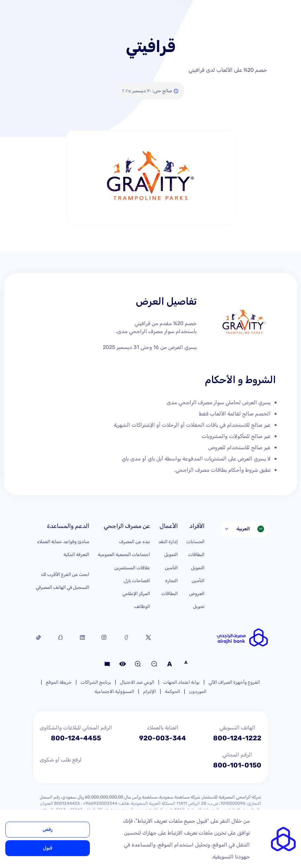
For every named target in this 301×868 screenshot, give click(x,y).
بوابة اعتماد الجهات (181, 682)
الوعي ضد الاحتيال (137, 682)
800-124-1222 (237, 738)
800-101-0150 (237, 765)
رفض (48, 829)
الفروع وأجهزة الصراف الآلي (234, 682)
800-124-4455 (76, 738)
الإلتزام (150, 692)
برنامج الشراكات (96, 682)
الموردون (198, 692)
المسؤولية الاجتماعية (114, 692)
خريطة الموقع (59, 682)
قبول (48, 848)
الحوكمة (172, 692)
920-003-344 (163, 738)
